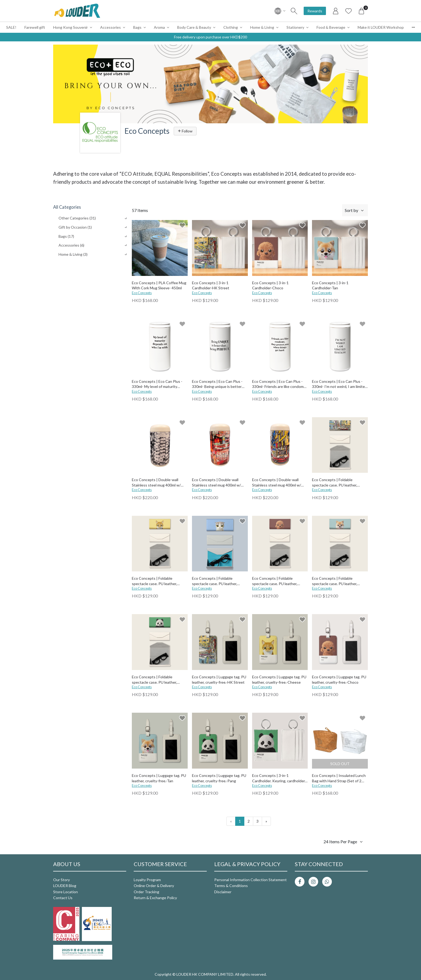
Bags (137, 27)
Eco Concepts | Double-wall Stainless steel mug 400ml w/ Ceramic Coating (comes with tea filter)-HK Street (280, 483)
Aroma (159, 27)
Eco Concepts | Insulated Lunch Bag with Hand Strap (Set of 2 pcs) (339, 778)
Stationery (295, 27)
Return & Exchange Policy (155, 898)
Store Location (66, 892)
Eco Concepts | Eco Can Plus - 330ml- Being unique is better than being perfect (217, 384)
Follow (185, 131)
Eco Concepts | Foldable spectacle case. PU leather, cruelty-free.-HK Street (335, 483)
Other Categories (77, 218)
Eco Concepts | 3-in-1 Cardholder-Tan (330, 285)
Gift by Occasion (75, 227)
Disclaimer (223, 892)
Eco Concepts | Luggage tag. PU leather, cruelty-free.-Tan (159, 778)
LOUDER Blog (65, 886)
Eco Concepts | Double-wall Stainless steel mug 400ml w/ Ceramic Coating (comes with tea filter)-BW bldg (160, 483)
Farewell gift (35, 27)
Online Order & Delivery (154, 886)
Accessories (110, 27)
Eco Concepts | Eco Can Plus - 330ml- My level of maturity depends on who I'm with (157, 384)
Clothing (231, 27)
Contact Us (63, 898)
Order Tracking (146, 892)
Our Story (61, 880)
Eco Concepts (142, 293)
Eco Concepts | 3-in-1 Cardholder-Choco (270, 285)
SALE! (11, 27)
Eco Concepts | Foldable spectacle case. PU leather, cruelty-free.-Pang (154, 680)
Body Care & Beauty (194, 27)
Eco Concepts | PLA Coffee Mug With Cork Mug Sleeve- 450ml (159, 285)
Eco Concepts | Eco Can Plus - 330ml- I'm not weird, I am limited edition (340, 384)
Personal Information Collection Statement (251, 880)
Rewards (315, 11)
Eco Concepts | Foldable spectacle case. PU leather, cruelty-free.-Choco (275, 581)
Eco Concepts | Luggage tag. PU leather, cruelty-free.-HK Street (219, 680)
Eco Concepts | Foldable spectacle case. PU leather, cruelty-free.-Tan (335, 581)
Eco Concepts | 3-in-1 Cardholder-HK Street (211, 285)
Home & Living (262, 27)
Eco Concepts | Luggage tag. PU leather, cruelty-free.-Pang (219, 778)
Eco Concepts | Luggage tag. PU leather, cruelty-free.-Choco (339, 680)
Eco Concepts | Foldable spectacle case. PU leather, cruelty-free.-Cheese (154, 581)
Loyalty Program (147, 880)
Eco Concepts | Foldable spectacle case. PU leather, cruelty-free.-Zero (215, 581)
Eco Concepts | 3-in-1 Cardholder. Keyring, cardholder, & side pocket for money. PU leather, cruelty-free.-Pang (279, 778)
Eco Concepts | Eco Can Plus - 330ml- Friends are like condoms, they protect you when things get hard (279, 384)
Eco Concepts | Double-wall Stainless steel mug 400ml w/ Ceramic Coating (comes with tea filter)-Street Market (220, 483)
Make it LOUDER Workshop (381, 27)
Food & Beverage (331, 27)
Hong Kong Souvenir (70, 27)
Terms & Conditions (231, 886)
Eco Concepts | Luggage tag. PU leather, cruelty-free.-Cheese (279, 680)
